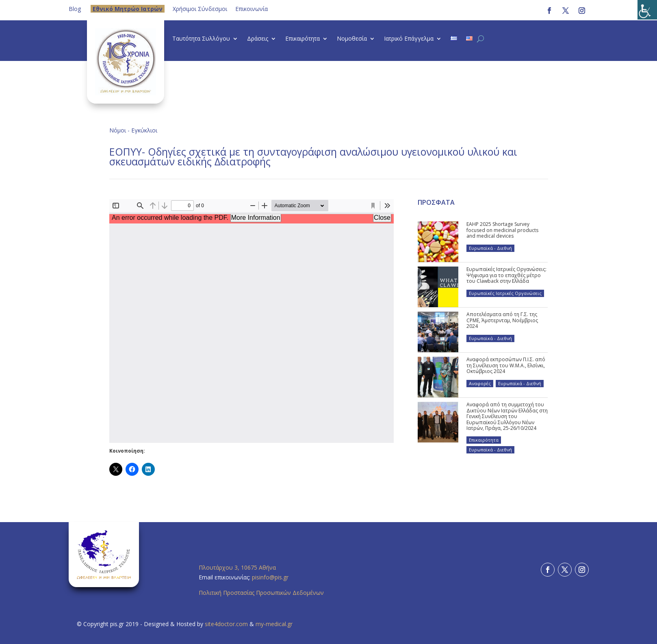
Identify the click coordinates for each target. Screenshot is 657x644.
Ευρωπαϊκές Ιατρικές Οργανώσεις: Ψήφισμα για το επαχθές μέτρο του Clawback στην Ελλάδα (506, 275)
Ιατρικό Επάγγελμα (409, 39)
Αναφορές (480, 383)
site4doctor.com (226, 624)
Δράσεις (258, 39)
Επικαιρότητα (302, 39)
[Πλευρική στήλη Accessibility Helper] (647, 10)
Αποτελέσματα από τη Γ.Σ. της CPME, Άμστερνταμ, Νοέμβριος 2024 (502, 320)
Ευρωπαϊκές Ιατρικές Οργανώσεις (505, 293)
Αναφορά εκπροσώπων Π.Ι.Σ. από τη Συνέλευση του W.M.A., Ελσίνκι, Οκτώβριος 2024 (506, 365)
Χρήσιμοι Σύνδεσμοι (200, 9)
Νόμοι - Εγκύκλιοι (133, 130)
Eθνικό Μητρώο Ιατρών (128, 9)
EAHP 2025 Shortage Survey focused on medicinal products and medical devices (502, 230)
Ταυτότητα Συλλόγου (201, 39)
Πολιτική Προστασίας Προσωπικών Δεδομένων (261, 593)
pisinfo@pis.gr (271, 577)
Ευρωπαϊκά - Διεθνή (490, 248)
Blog (75, 9)
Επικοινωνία (252, 9)
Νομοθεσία (352, 39)
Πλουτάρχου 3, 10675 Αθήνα (237, 567)
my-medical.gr (274, 624)
